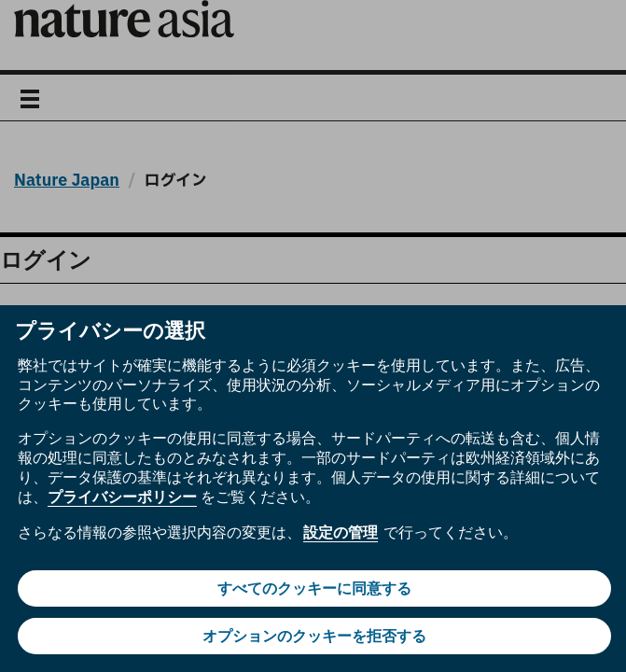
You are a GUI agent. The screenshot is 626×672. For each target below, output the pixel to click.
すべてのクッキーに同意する (314, 588)
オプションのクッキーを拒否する (314, 636)
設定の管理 (341, 532)
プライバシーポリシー (122, 497)
